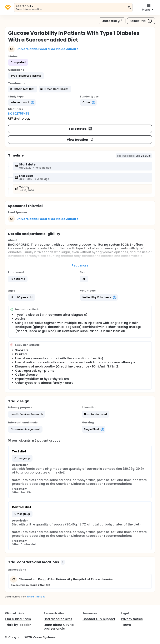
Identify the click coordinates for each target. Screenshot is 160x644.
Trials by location (18, 625)
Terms (126, 625)
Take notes (81, 129)
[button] (26, 76)
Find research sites (58, 619)
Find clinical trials (18, 619)
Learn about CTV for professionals (59, 627)
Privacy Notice (132, 619)
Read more (80, 265)
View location (81, 140)
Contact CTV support (99, 619)
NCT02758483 (19, 114)
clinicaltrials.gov (36, 597)
